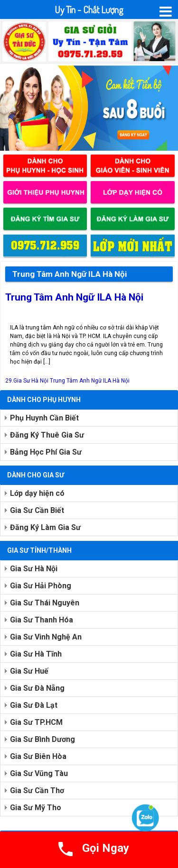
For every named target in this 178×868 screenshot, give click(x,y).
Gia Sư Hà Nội (34, 569)
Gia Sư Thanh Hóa (42, 620)
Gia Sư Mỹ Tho (36, 808)
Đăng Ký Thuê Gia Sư (47, 435)
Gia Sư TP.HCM (36, 722)
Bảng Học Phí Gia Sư (46, 452)
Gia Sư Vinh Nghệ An (46, 637)
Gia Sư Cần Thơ (37, 790)
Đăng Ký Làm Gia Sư (45, 527)
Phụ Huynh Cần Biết (44, 418)
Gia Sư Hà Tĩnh (36, 654)
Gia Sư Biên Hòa (38, 756)
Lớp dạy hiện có (37, 493)
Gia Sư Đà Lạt (34, 705)
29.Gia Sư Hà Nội (27, 381)
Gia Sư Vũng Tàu (39, 773)
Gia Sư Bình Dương (42, 739)
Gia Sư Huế (29, 671)
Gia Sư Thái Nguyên (45, 603)
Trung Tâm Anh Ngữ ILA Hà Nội (74, 297)
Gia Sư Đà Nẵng (37, 688)
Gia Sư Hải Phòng (41, 586)
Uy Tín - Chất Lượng (89, 9)
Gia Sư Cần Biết (37, 510)
